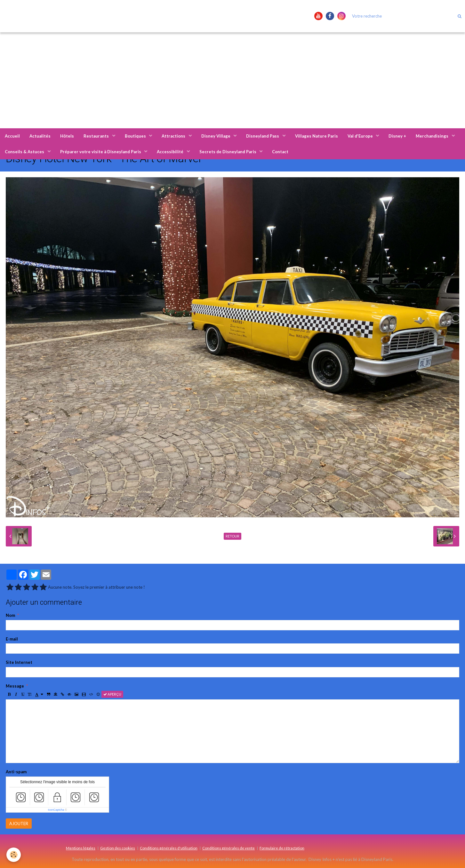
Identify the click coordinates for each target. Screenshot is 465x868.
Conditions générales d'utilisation (169, 848)
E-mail (12, 639)
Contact (280, 152)
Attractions (174, 136)
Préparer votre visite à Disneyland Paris (101, 152)
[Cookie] (14, 855)
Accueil (12, 136)
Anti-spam (16, 772)
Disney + (397, 136)
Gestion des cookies (118, 848)
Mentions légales (81, 848)
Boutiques (136, 136)
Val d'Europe (361, 136)
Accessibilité (171, 152)
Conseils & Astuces (25, 152)
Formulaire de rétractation (282, 848)
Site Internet (19, 662)
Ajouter (19, 824)
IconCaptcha (56, 810)
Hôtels (67, 136)
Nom (10, 615)
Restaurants (97, 136)
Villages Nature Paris (317, 136)
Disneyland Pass (263, 136)
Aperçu (112, 694)
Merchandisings (433, 136)
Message (15, 686)
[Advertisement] (233, 80)
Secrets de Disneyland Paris (228, 152)
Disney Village (216, 136)
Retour (233, 536)
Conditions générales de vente (228, 848)
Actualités (40, 136)
